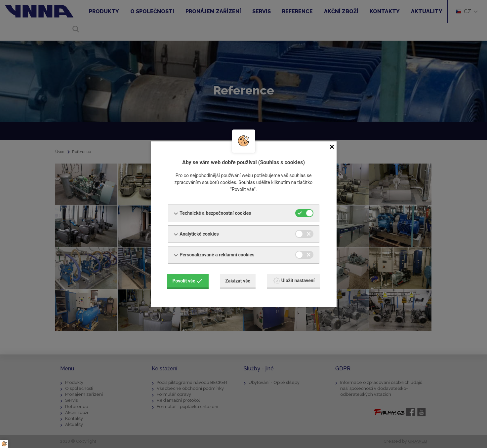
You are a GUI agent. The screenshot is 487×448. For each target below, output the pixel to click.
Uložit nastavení (294, 281)
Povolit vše (187, 281)
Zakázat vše (238, 281)
